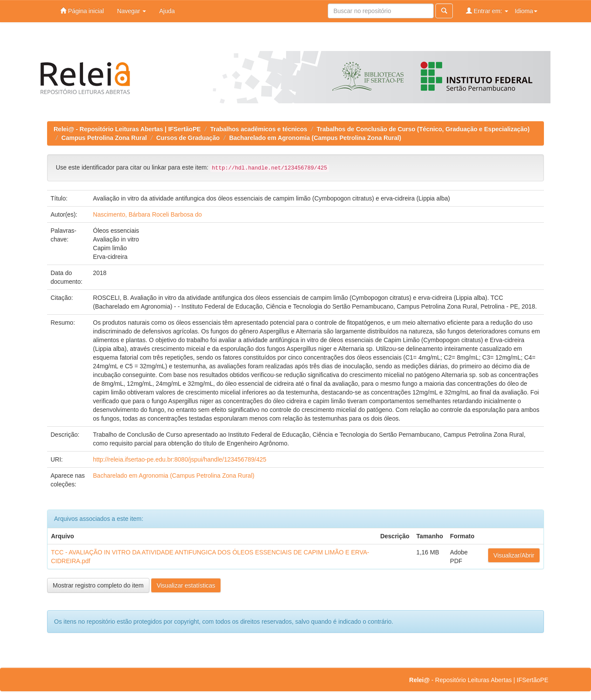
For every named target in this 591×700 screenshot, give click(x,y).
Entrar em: (487, 11)
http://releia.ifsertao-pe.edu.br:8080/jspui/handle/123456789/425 (180, 459)
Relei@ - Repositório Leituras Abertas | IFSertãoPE (127, 129)
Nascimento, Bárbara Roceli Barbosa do (147, 214)
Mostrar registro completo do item (98, 585)
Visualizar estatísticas (186, 585)
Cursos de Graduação (188, 138)
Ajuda (167, 11)
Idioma (526, 11)
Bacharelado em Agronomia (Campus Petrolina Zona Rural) (315, 138)
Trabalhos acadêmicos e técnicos (259, 129)
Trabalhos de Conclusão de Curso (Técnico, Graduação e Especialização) (423, 129)
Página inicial (82, 11)
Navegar (131, 11)
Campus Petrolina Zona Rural (104, 138)
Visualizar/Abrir (514, 555)
